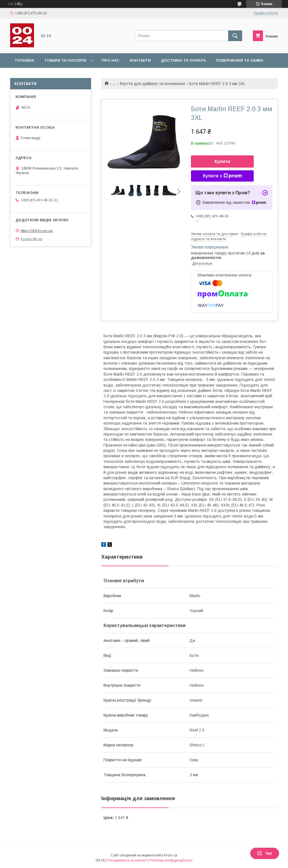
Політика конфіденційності (171, 860)
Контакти (140, 60)
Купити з (222, 176)
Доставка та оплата (183, 60)
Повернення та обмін (239, 60)
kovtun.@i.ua (31, 239)
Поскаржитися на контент (127, 860)
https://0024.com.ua (37, 231)
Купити (222, 161)
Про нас (111, 60)
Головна (25, 60)
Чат (265, 853)
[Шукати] (235, 36)
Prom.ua (171, 855)
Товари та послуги (65, 60)
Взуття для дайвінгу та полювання (153, 84)
